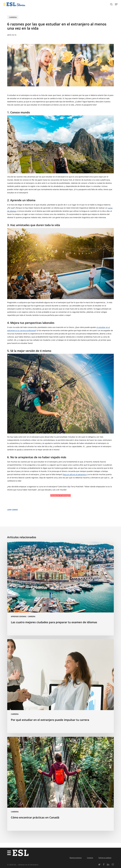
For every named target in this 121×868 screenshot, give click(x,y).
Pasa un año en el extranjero (74, 474)
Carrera (13, 17)
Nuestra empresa (76, 858)
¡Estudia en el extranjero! (60, 495)
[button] (116, 4)
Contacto (90, 858)
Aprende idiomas (19, 616)
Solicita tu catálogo (105, 858)
